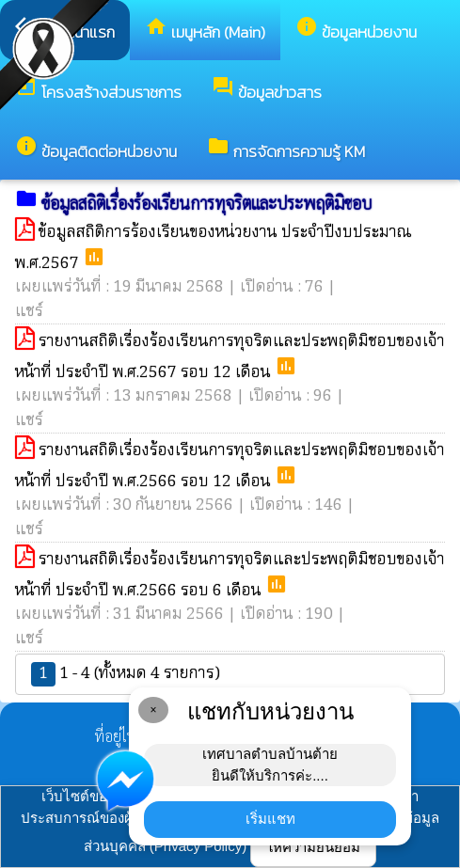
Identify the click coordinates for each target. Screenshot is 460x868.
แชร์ (29, 312)
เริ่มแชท (270, 819)
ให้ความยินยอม (313, 847)
